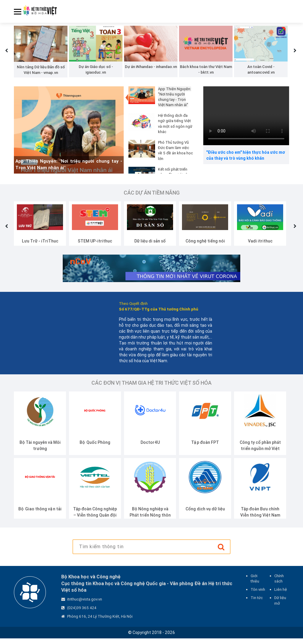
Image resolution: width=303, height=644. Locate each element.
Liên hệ (281, 595)
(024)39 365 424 (82, 613)
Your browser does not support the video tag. (246, 121)
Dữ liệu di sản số (150, 246)
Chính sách (279, 584)
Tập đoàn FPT (205, 448)
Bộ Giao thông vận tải (40, 514)
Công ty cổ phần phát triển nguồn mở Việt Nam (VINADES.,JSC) (260, 454)
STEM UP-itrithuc (95, 246)
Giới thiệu (255, 584)
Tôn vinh (258, 595)
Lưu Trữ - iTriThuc (40, 246)
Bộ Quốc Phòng (95, 448)
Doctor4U (150, 448)
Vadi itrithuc (260, 246)
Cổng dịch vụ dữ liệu (205, 514)
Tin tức (257, 603)
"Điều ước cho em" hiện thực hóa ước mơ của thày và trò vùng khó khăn (246, 161)
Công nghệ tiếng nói (205, 246)
